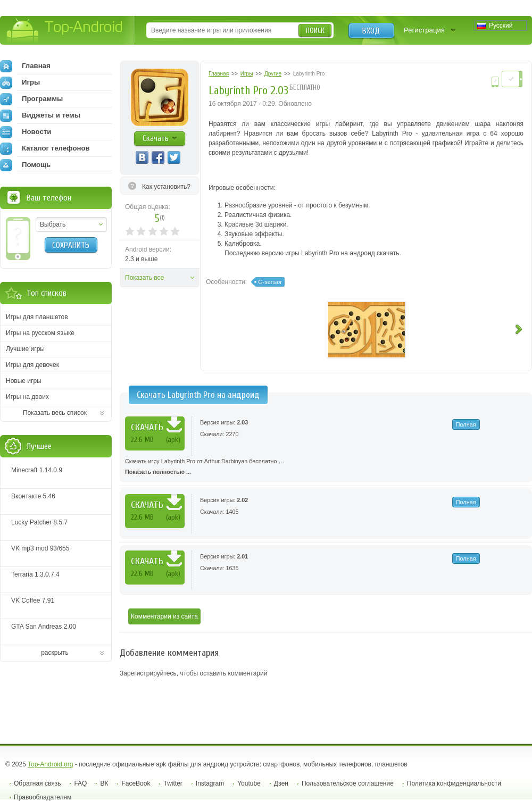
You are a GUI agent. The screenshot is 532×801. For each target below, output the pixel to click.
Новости (26, 132)
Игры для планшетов (37, 317)
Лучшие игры (25, 349)
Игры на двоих (27, 397)
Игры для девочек (32, 365)
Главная (25, 66)
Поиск (315, 31)
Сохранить (71, 245)
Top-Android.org (50, 764)
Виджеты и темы (40, 115)
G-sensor (270, 282)
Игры (20, 82)
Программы (31, 99)
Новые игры (24, 381)
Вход (371, 31)
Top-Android (65, 31)
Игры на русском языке (40, 333)
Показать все (144, 278)
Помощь (25, 165)
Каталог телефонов (45, 148)
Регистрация (424, 30)
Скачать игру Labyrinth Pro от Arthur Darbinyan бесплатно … (326, 468)
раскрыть (55, 653)
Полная (466, 424)
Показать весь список (55, 413)
